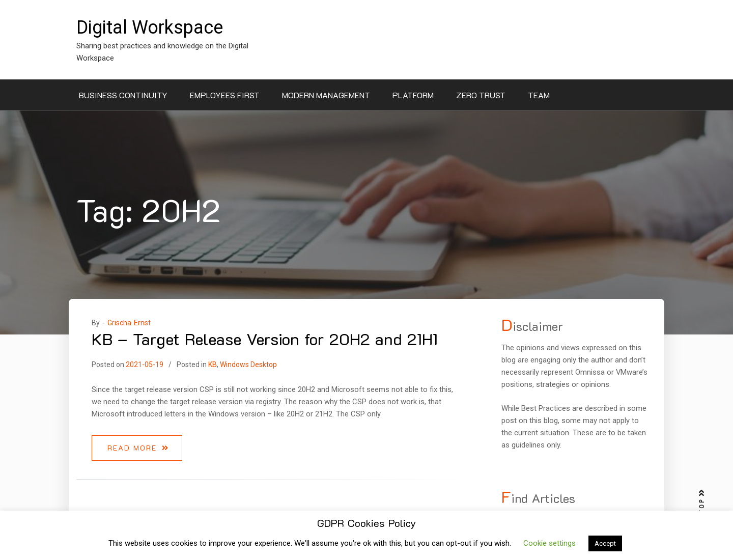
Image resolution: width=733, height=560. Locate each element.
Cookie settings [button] (549, 543)
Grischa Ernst (129, 323)
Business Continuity (123, 95)
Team (539, 95)
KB (213, 365)
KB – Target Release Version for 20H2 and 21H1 (265, 339)
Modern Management (326, 95)
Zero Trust (481, 95)
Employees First (225, 95)
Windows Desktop (248, 365)
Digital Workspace (150, 27)
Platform (413, 95)
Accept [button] (605, 543)
